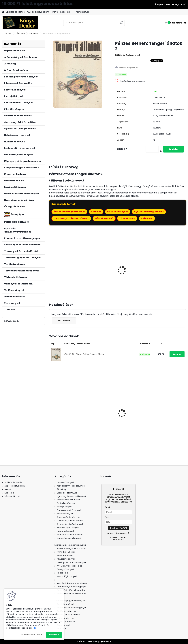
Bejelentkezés (164, 4)
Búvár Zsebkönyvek (118, 212)
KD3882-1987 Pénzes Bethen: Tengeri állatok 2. (85, 354)
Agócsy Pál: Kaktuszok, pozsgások (98, 269)
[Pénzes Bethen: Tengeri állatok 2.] (78, 74)
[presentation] (50, 267)
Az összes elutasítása (31, 635)
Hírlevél (55, 12)
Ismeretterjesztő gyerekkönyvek (71, 218)
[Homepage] (3, 12)
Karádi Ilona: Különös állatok (62, 269)
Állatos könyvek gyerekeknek (69, 212)
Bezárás (54, 635)
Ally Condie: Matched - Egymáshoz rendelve (132, 417)
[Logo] (20, 23)
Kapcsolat (65, 12)
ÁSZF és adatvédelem (38, 12)
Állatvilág (21, 33)
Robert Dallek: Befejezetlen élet (169, 416)
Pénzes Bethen (127, 218)
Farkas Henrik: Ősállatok (168, 268)
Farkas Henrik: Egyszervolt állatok (134, 269)
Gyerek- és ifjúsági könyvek (149, 212)
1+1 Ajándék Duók (81, 12)
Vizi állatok (34, 33)
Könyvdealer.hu (12, 321)
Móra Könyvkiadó (104, 218)
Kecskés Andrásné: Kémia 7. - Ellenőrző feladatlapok (99, 415)
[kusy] (152, 149)
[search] (122, 24)
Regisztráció (180, 4)
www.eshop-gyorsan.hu (100, 641)
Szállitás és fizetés (15, 12)
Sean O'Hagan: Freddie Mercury (63, 409)
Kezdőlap (8, 33)
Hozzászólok (64, 321)
